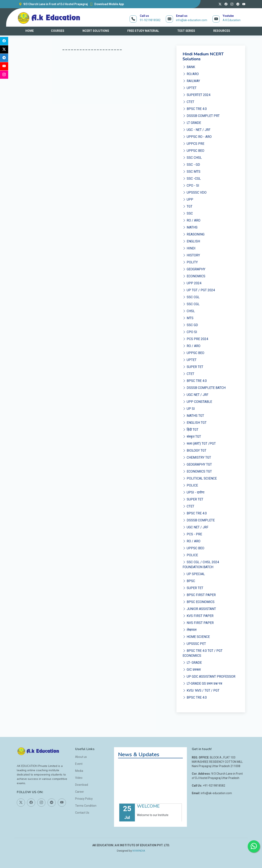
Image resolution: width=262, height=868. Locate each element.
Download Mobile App (106, 4)
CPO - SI (191, 186)
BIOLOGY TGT (194, 451)
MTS (188, 318)
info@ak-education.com (192, 20)
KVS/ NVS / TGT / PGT (201, 690)
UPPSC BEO (193, 151)
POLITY (190, 262)
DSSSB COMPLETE (199, 520)
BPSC (189, 581)
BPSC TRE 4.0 (195, 109)
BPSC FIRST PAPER (199, 595)
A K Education (232, 20)
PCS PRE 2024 (195, 339)
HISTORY (191, 255)
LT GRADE (192, 123)
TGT (187, 206)
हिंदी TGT (190, 430)
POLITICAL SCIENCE (200, 478)
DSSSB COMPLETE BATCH (204, 388)
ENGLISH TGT (195, 423)
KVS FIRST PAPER (198, 616)
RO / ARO (191, 220)
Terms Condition (86, 806)
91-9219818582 (150, 20)
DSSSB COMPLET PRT (201, 116)
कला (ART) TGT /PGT (199, 444)
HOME (30, 31)
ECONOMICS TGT (197, 471)
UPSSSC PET (194, 644)
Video (79, 778)
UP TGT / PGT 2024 (199, 290)
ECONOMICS (194, 276)
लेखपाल (190, 630)
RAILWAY (191, 81)
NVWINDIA (139, 851)
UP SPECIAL (194, 574)
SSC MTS (191, 172)
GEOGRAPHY (194, 269)
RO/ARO (191, 74)
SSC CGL (191, 297)
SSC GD (190, 325)
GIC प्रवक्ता (192, 670)
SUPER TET (193, 367)
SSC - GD (191, 165)
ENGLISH (191, 241)
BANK (189, 67)
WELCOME (148, 812)
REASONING (194, 234)
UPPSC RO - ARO (197, 137)
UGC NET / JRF (195, 395)
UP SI (189, 409)
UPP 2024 (192, 283)
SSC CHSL (192, 158)
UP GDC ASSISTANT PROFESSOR (209, 677)
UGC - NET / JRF (196, 130)
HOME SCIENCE (196, 637)
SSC (188, 213)
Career (80, 792)
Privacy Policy (84, 799)
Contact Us (82, 813)
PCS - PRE (192, 534)
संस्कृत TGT (192, 437)
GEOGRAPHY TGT (197, 464)
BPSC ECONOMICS (199, 602)
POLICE (190, 485)
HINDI (189, 248)
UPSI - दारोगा (193, 492)
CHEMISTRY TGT (197, 457)
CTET (188, 102)
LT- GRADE (192, 663)
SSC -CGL (192, 179)
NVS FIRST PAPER (198, 623)
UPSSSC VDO (195, 192)
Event (79, 764)
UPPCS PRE (193, 144)
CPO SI (190, 332)
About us (81, 757)
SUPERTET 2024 (196, 95)
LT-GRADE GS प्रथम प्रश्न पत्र (202, 684)
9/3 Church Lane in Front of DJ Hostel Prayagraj (52, 4)
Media (79, 771)
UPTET (190, 88)
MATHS (190, 227)
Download (82, 785)
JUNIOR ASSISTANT (199, 609)
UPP (188, 199)
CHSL (189, 311)
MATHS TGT (193, 416)
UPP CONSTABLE (197, 402)
